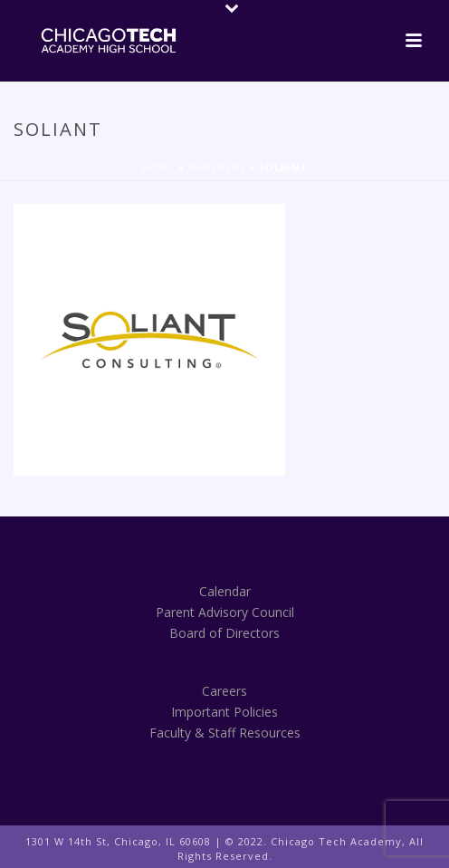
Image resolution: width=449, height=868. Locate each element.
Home (158, 168)
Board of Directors (224, 633)
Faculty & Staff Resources (225, 733)
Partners (217, 168)
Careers (224, 691)
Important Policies (224, 712)
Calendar (225, 591)
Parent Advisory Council (225, 612)
